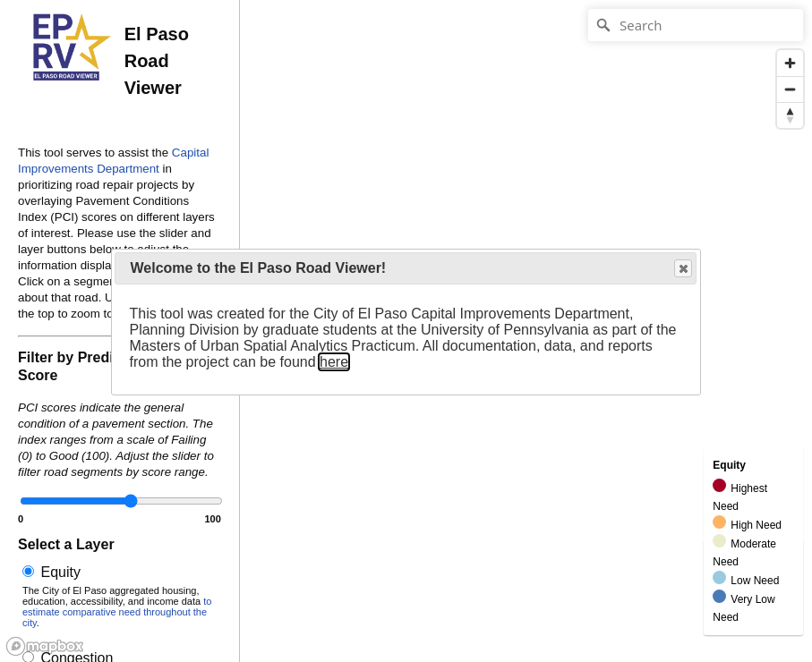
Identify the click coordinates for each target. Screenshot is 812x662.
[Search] (696, 25)
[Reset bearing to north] (790, 115)
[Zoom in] (790, 63)
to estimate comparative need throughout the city (117, 612)
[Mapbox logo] (45, 646)
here (334, 362)
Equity (120, 596)
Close (682, 269)
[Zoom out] (790, 89)
